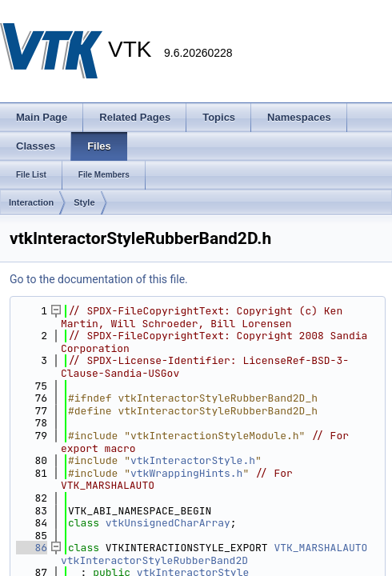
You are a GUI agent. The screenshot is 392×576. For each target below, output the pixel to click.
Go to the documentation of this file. (99, 279)
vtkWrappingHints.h (186, 473)
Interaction (31, 202)
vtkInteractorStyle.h (193, 460)
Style (84, 202)
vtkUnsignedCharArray (168, 523)
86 (32, 548)
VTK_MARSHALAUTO (320, 548)
